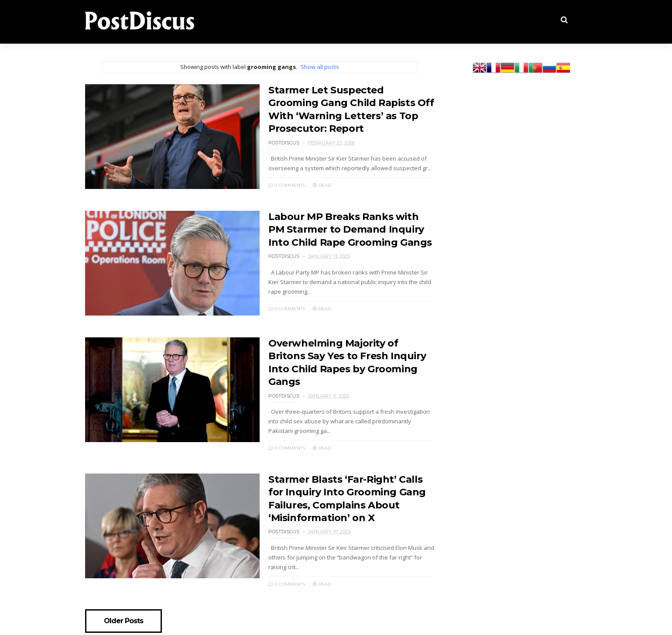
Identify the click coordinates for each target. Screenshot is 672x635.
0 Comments (287, 185)
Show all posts (320, 67)
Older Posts (123, 621)
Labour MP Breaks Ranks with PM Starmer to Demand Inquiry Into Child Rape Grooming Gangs (350, 230)
